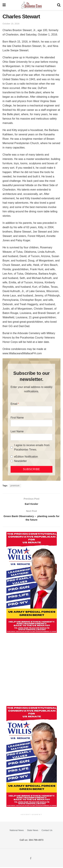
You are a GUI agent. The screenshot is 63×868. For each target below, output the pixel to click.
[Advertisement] (32, 670)
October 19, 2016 (11, 24)
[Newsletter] (12, 461)
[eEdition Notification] (12, 457)
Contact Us (47, 831)
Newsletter (20, 461)
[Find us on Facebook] (31, 859)
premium (15, 486)
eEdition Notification (26, 457)
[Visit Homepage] (32, 5)
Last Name (17, 431)
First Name (17, 418)
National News (17, 831)
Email (14, 404)
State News (33, 831)
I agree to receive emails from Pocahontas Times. (32, 447)
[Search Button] (59, 5)
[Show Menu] (4, 5)
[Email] (32, 409)
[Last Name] (32, 437)
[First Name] (32, 423)
